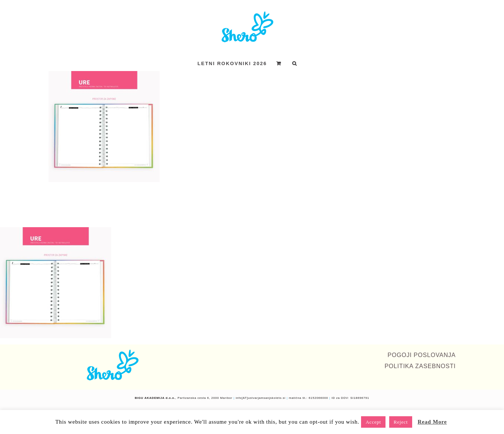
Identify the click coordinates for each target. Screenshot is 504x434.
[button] (295, 63)
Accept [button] (373, 422)
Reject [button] (401, 422)
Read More (432, 422)
